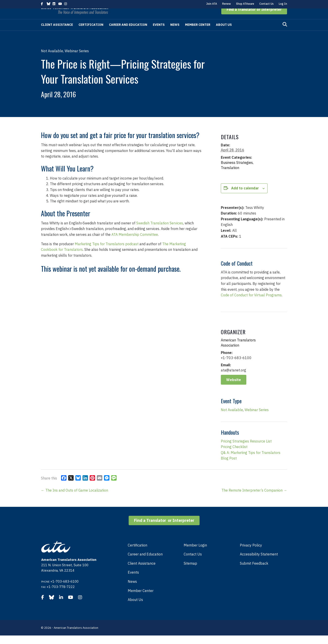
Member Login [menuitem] (195, 554)
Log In (283, 4)
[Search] (285, 33)
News (175, 33)
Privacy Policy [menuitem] (251, 554)
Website (234, 388)
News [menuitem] (132, 590)
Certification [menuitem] (137, 554)
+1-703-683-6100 (64, 590)
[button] (254, 18)
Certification (91, 33)
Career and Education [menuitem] (145, 563)
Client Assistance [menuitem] (142, 572)
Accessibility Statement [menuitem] (259, 563)
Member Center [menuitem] (141, 599)
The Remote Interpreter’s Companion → (254, 499)
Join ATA (212, 4)
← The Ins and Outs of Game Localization (75, 499)
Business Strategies (237, 171)
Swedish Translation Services (160, 232)
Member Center (198, 33)
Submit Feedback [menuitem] (254, 572)
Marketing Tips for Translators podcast (107, 252)
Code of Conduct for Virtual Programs (251, 304)
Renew (227, 4)
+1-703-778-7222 (61, 595)
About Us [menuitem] (135, 608)
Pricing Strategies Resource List (246, 450)
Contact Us (266, 4)
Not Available (232, 418)
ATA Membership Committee (135, 243)
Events (159, 33)
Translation (230, 176)
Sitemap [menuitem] (190, 572)
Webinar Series (257, 418)
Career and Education (128, 33)
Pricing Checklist (234, 455)
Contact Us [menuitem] (193, 563)
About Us (224, 33)
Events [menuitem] (133, 581)
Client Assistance (57, 33)
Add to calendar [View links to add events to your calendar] (245, 197)
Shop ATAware (245, 4)
